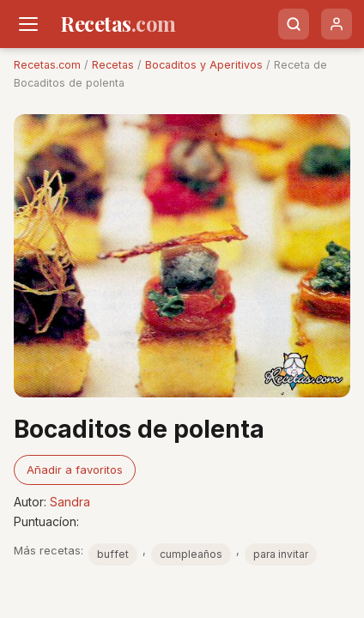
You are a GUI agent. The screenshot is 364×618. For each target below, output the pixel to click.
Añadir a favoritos (75, 470)
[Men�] (28, 24)
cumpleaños (191, 554)
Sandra (70, 502)
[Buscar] (294, 24)
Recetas (113, 65)
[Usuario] (337, 24)
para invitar (281, 554)
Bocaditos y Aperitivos (204, 65)
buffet (113, 554)
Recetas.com (47, 65)
